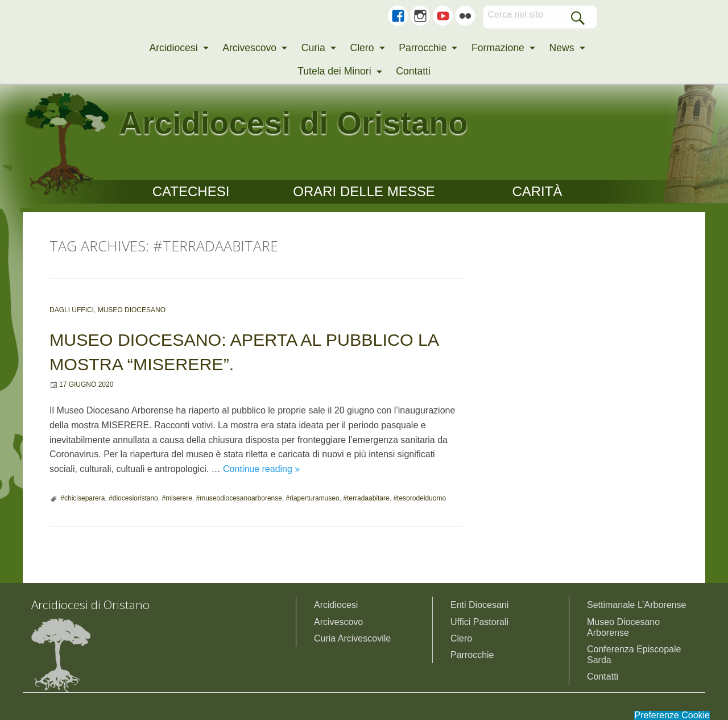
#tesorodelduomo (419, 498)
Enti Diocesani (479, 605)
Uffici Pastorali (479, 622)
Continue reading (261, 469)
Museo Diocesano (132, 310)
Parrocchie (423, 48)
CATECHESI (191, 191)
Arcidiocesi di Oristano (294, 123)
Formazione (498, 48)
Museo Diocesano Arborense (623, 627)
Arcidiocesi (173, 48)
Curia (313, 48)
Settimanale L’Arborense (636, 605)
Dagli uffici (72, 310)
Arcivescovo (249, 48)
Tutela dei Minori (334, 71)
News (562, 48)
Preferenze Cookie (672, 715)
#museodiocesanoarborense (239, 498)
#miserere (177, 498)
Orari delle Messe (364, 191)
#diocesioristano (133, 498)
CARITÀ (537, 191)
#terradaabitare (366, 498)
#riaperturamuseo (313, 498)
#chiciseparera (82, 498)
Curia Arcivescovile (352, 638)
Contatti (413, 71)
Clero (362, 48)
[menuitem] (175, 48)
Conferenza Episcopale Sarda (634, 655)
